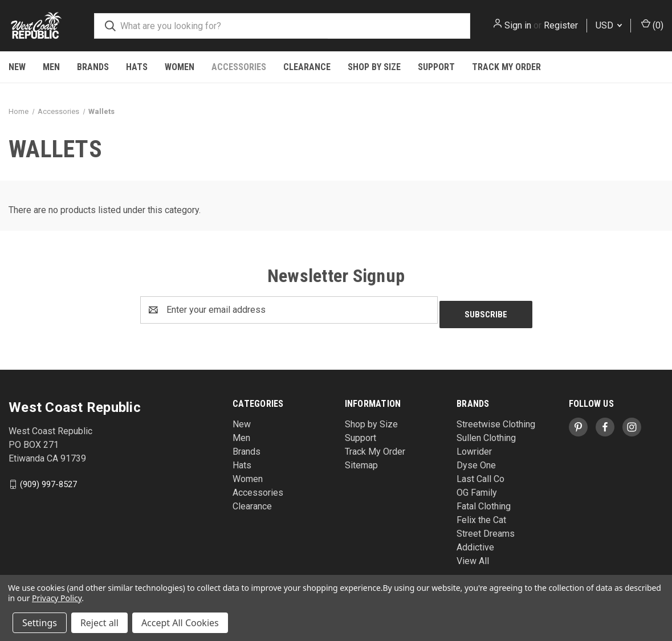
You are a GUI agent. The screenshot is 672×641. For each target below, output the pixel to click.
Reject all (99, 623)
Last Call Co (480, 474)
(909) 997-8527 (48, 479)
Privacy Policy (57, 598)
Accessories (239, 67)
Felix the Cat (481, 515)
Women (180, 67)
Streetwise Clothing (496, 420)
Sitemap (361, 461)
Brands (93, 67)
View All (473, 556)
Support (436, 67)
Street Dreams (486, 529)
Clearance (307, 67)
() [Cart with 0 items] (652, 25)
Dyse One (476, 461)
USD (609, 25)
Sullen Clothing (486, 433)
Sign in (518, 25)
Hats (137, 67)
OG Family (477, 488)
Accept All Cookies (180, 623)
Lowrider (474, 447)
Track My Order (506, 67)
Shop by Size (374, 67)
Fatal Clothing (484, 502)
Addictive (475, 543)
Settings (40, 623)
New (17, 67)
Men (51, 67)
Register (561, 25)
